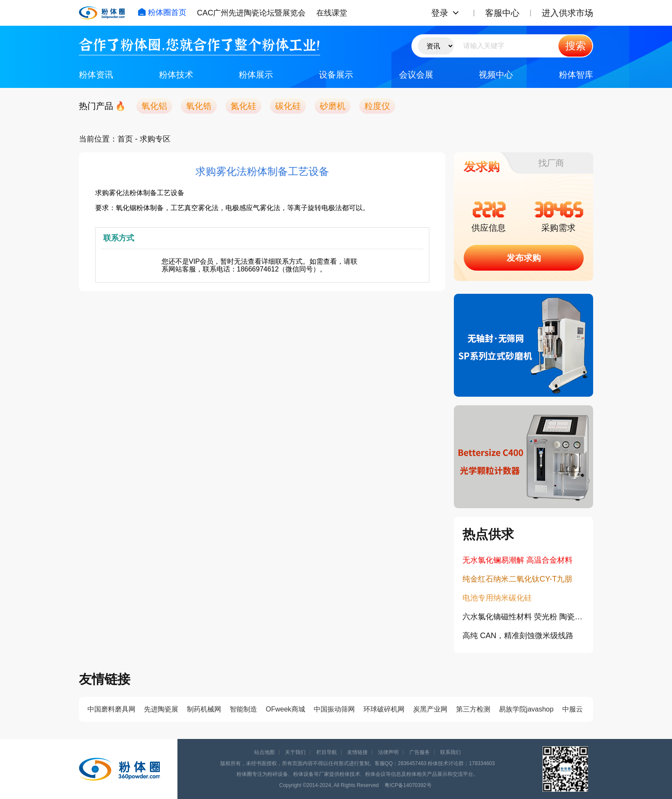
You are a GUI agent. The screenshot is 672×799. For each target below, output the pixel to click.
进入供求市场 (567, 13)
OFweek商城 (285, 709)
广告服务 (420, 752)
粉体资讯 (96, 75)
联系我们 (450, 752)
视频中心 (496, 75)
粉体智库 (576, 75)
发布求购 (524, 258)
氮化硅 (243, 106)
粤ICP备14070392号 (408, 785)
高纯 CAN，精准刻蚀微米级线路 (518, 636)
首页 (125, 139)
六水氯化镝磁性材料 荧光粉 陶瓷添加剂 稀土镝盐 (523, 617)
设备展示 (336, 75)
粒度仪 (377, 106)
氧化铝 (154, 106)
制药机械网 (204, 709)
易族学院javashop (526, 709)
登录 (440, 13)
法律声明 (388, 752)
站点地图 (264, 752)
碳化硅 (288, 106)
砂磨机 (333, 106)
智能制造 (243, 709)
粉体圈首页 (162, 12)
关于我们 (295, 752)
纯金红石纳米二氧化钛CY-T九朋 (517, 579)
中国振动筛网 (334, 709)
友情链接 (357, 752)
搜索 (576, 46)
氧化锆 (199, 106)
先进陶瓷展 (161, 709)
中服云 (573, 709)
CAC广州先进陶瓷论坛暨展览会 (251, 13)
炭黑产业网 (430, 709)
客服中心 (502, 13)
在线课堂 (332, 13)
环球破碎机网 (384, 709)
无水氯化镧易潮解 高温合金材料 (517, 560)
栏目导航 (327, 752)
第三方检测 (473, 709)
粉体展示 (256, 75)
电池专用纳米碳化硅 (497, 598)
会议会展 (416, 75)
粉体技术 (176, 75)
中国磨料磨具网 (111, 709)
